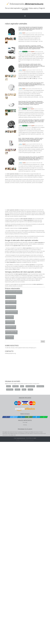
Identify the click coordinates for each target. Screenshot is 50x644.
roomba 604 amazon (10, 321)
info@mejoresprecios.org (10, 353)
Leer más (41, 41)
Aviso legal (25, 422)
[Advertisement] (15, 197)
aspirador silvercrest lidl (11, 306)
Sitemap (25, 425)
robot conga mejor (9, 336)
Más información (28, 53)
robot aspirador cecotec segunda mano (14, 291)
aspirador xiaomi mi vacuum (11, 311)
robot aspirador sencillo (11, 326)
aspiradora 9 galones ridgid (11, 331)
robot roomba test (9, 316)
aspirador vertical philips (11, 301)
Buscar (43, 341)
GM (34, 438)
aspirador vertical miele (10, 296)
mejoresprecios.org (21, 438)
